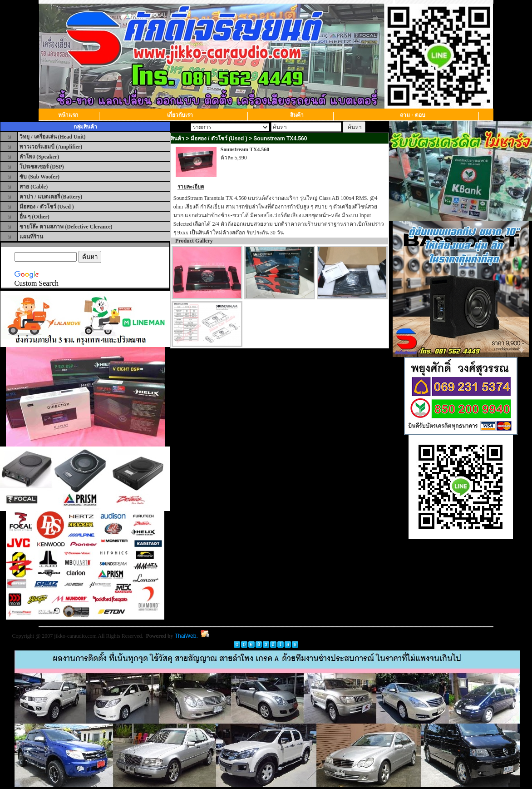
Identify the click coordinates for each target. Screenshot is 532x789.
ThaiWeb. (186, 636)
